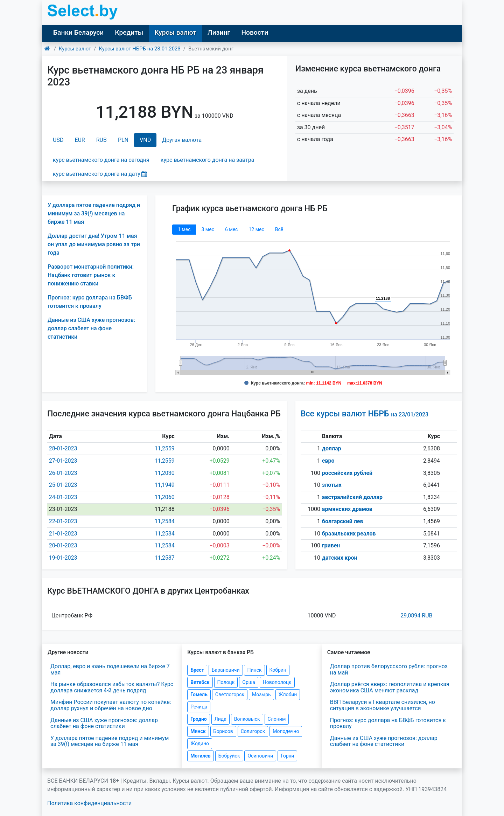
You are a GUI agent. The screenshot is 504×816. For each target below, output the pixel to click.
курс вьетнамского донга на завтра (207, 160)
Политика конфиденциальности (89, 803)
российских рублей (347, 473)
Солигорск (253, 731)
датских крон (340, 558)
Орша (248, 682)
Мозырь (261, 694)
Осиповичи (260, 756)
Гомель (199, 694)
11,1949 (165, 485)
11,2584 (165, 521)
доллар (332, 448)
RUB (101, 140)
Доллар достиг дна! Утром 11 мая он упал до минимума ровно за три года (94, 244)
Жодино (200, 744)
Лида (220, 719)
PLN (123, 140)
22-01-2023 (63, 521)
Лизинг (219, 32)
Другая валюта (182, 140)
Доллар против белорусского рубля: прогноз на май (389, 669)
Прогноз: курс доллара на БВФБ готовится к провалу (388, 723)
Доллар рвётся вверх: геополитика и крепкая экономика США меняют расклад (390, 687)
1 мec (184, 229)
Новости (255, 32)
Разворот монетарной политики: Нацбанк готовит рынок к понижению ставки (91, 275)
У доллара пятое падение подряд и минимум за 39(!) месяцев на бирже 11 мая (94, 213)
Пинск (254, 670)
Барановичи (226, 670)
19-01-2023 (63, 558)
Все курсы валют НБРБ (365, 414)
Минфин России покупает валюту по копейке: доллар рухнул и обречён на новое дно (111, 705)
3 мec (208, 229)
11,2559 (165, 448)
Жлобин (288, 694)
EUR (80, 140)
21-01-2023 (63, 534)
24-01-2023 (63, 497)
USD (58, 140)
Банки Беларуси (78, 32)
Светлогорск (230, 694)
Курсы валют (175, 32)
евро (328, 461)
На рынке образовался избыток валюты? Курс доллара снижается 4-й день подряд (112, 687)
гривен (331, 545)
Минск (198, 731)
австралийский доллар (352, 497)
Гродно (198, 719)
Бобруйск (229, 756)
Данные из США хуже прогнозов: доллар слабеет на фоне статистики (91, 328)
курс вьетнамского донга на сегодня (101, 160)
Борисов (223, 731)
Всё (279, 229)
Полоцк (226, 682)
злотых (332, 485)
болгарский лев (343, 521)
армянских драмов (347, 509)
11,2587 (165, 558)
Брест (197, 670)
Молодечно (286, 731)
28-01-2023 (63, 448)
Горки (287, 756)
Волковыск (247, 719)
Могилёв (200, 756)
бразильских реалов (349, 534)
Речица (199, 707)
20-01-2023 (63, 545)
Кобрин (278, 670)
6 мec (231, 229)
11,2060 (165, 497)
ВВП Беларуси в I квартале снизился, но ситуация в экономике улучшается (383, 705)
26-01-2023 (63, 473)
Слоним (277, 719)
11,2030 (165, 473)
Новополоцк (277, 682)
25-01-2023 (63, 485)
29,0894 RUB (416, 616)
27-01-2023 (63, 461)
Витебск (200, 682)
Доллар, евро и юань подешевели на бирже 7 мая (110, 669)
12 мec (256, 229)
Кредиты (129, 32)
